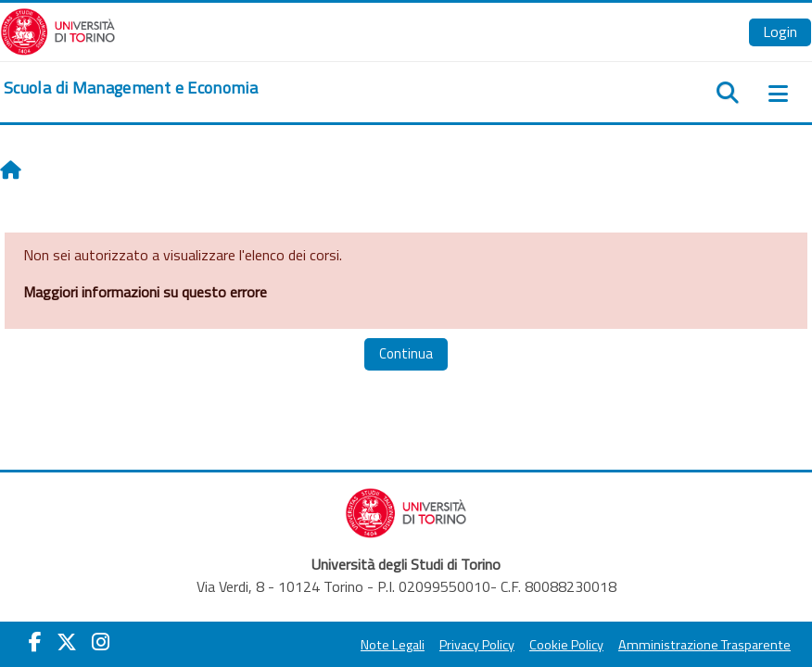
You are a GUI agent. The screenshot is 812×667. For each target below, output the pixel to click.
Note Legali (393, 645)
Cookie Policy (566, 645)
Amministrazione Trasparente (704, 645)
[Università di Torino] (58, 30)
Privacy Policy (477, 645)
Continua (406, 353)
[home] (131, 88)
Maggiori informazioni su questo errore (145, 292)
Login (780, 31)
